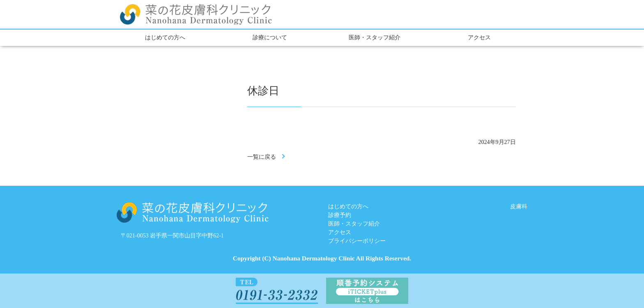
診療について (270, 38)
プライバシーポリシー (357, 241)
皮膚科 (519, 206)
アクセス (479, 38)
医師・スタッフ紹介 (375, 38)
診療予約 (340, 215)
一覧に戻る (262, 157)
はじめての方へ (165, 38)
